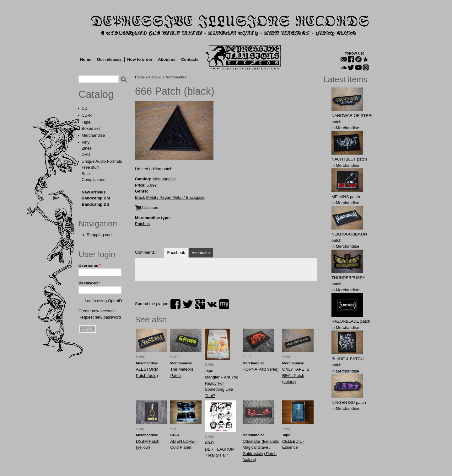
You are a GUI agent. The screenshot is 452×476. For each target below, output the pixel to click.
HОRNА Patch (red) (261, 369)
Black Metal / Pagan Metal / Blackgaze (170, 197)
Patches (142, 224)
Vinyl (86, 142)
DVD (86, 154)
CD (85, 108)
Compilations (93, 180)
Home (86, 59)
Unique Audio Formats (102, 161)
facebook (175, 304)
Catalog (96, 94)
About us (167, 59)
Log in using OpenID (103, 301)
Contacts (190, 59)
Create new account (97, 311)
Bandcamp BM (96, 198)
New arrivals (94, 192)
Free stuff (90, 167)
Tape (86, 122)
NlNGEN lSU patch (349, 402)
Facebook (176, 253)
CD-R (87, 115)
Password (89, 283)
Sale (86, 174)
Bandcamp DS (95, 204)
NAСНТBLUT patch (349, 159)
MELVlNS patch (346, 197)
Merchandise (93, 135)
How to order (140, 59)
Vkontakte (201, 253)
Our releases (109, 59)
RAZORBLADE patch (351, 321)
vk (212, 304)
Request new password (100, 317)
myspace (224, 304)
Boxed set (91, 128)
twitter (188, 304)
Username (90, 265)
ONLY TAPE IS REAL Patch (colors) (296, 375)
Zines (87, 148)
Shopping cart (99, 235)
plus (200, 304)
